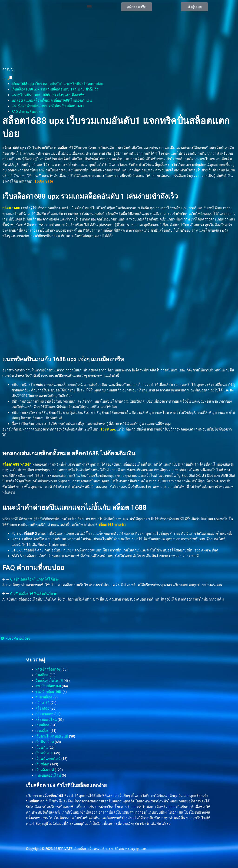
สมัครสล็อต (44, 697)
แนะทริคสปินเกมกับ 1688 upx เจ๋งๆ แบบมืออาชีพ (48, 95)
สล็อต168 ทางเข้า (112, 525)
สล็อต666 (42, 708)
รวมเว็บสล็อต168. (48, 692)
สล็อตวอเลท (44, 714)
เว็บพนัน (41, 748)
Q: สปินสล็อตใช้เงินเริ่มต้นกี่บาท (34, 594)
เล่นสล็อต (42, 731)
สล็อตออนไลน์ (46, 720)
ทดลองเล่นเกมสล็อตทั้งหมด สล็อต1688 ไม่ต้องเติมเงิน (52, 100)
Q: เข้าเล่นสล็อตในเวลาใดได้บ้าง (34, 579)
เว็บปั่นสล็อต (45, 742)
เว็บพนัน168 (44, 753)
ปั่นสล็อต (42, 675)
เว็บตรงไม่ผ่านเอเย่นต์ (52, 736)
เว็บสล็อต (42, 764)
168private (44, 181)
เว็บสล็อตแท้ (45, 770)
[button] (89, 6)
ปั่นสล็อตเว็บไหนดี (49, 681)
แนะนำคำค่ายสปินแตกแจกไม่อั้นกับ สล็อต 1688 (48, 106)
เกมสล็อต (42, 725)
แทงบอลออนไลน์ (48, 775)
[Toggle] (11, 78)
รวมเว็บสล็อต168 (48, 686)
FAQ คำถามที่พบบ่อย (27, 112)
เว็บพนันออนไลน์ (48, 759)
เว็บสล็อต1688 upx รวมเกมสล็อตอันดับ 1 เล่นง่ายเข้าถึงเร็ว (55, 89)
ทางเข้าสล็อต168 (48, 669)
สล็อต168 (42, 703)
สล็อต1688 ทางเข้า (17, 464)
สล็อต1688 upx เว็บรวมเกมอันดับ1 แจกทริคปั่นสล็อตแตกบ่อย (57, 84)
